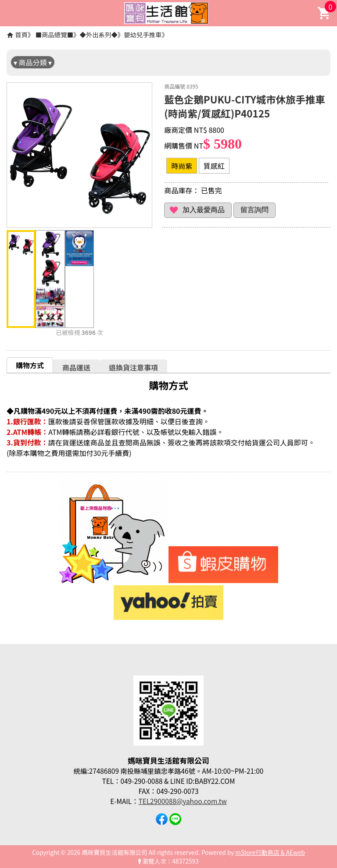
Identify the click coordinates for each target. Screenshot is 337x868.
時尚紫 (182, 166)
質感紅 (214, 166)
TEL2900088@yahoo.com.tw (183, 801)
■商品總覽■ (54, 34)
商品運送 (76, 367)
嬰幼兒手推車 (143, 34)
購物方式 (30, 365)
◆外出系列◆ (98, 34)
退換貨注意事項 (133, 367)
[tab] (30, 365)
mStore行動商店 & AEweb (270, 852)
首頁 (21, 34)
